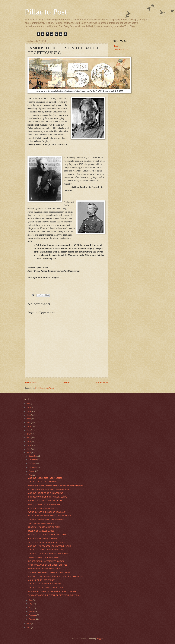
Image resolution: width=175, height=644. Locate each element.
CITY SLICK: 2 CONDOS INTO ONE (43, 538)
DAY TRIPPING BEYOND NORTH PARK (44, 569)
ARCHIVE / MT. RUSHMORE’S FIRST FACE (46, 588)
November (33, 460)
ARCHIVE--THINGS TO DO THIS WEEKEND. (46, 520)
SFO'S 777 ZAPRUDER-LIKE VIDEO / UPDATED (48, 565)
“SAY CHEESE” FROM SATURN (41, 523)
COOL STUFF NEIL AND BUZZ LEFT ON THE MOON (49, 516)
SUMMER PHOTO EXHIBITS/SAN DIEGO (45, 501)
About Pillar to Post (121, 50)
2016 (29, 441)
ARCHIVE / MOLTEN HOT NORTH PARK (45, 584)
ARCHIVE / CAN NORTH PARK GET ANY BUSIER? (49, 554)
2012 (29, 624)
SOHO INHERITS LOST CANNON (42, 580)
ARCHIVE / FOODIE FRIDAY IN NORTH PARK (47, 550)
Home (67, 383)
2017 (29, 438)
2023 (29, 415)
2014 (29, 449)
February (32, 615)
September (33, 467)
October (32, 464)
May (31, 604)
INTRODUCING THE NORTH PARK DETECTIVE (48, 497)
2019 (29, 430)
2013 (29, 453)
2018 (29, 434)
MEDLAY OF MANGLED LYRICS (41, 531)
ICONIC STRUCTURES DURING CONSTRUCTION (49, 489)
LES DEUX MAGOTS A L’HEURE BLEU (44, 527)
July (30, 475)
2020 (29, 426)
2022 (29, 419)
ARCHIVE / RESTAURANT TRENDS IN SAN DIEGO (49, 572)
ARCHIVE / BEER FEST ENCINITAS (43, 482)
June (31, 600)
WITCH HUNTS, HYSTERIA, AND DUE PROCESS (48, 542)
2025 (29, 407)
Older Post (102, 383)
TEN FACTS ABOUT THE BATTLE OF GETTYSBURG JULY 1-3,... (54, 595)
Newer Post (31, 383)
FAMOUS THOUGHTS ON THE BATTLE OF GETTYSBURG (52, 591)
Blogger (100, 639)
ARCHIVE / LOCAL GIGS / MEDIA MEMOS (45, 478)
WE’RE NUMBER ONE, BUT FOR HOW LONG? (47, 512)
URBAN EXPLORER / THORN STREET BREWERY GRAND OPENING (56, 486)
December (33, 456)
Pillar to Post (46, 12)
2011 (29, 628)
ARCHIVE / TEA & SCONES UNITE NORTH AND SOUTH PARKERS (55, 576)
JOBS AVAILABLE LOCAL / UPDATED (43, 557)
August (32, 471)
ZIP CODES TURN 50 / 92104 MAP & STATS (46, 561)
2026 (29, 404)
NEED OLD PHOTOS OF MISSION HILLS (45, 504)
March (31, 611)
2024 (29, 411)
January (32, 619)
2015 (29, 445)
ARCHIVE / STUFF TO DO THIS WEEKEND (46, 493)
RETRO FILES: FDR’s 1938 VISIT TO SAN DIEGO (48, 535)
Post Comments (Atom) (45, 388)
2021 (29, 423)
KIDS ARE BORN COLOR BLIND (41, 508)
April (31, 608)
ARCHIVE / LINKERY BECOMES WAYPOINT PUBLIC (50, 546)
